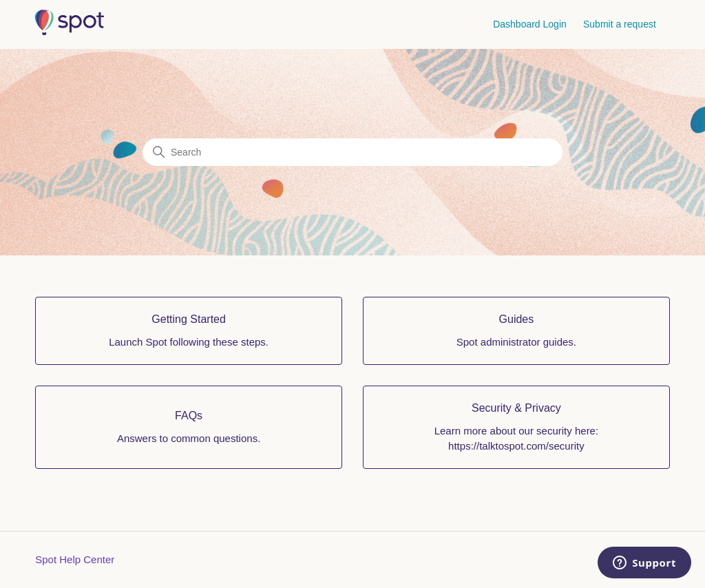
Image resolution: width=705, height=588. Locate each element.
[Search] (352, 152)
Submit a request (620, 24)
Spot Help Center (75, 559)
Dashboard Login (530, 24)
